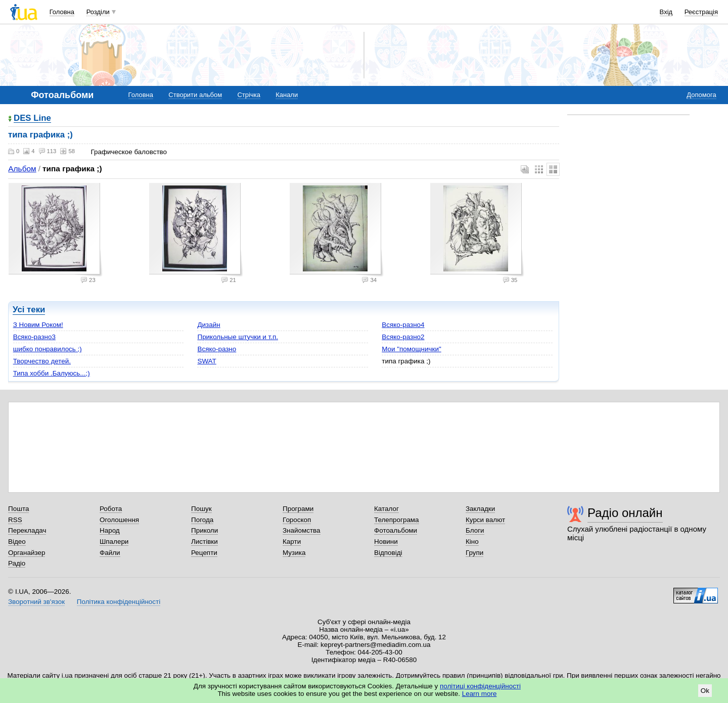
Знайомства (302, 530)
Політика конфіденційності (119, 602)
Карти (292, 542)
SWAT (207, 361)
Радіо (17, 563)
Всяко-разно (217, 349)
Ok (705, 691)
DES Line (32, 119)
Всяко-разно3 (34, 337)
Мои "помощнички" (411, 349)
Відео (17, 542)
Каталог (386, 509)
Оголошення (119, 520)
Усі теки (29, 310)
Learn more (480, 694)
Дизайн (209, 325)
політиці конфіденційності (480, 686)
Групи (474, 553)
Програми (298, 509)
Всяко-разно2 (403, 337)
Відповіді (388, 553)
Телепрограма (397, 520)
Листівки (204, 542)
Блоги (475, 530)
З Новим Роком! (38, 325)
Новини (386, 542)
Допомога (701, 95)
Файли (110, 553)
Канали (287, 95)
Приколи (204, 530)
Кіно (472, 542)
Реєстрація (701, 12)
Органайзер (27, 553)
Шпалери (114, 542)
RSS (15, 520)
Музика (294, 553)
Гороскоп (297, 520)
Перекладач (27, 530)
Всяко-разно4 (403, 325)
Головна (62, 12)
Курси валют (485, 520)
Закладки (480, 509)
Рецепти (204, 553)
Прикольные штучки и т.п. (238, 337)
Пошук (201, 509)
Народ (110, 530)
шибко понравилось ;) (48, 349)
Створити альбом (195, 95)
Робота (111, 509)
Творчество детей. (42, 361)
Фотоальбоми (396, 530)
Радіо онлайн (625, 513)
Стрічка (248, 95)
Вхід (666, 12)
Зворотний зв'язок (36, 602)
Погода (202, 520)
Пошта (18, 509)
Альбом (22, 169)
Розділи (98, 12)
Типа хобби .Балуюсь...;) (52, 373)
